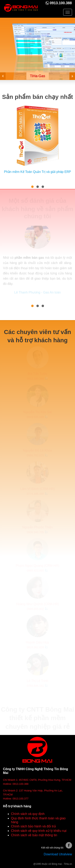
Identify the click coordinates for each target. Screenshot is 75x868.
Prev (6, 76)
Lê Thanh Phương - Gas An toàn (37, 292)
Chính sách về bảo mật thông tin (34, 835)
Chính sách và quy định (28, 814)
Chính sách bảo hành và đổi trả (33, 826)
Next (69, 76)
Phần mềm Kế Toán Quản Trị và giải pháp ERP (37, 172)
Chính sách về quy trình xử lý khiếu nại (39, 831)
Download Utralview (58, 854)
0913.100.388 (61, 3)
